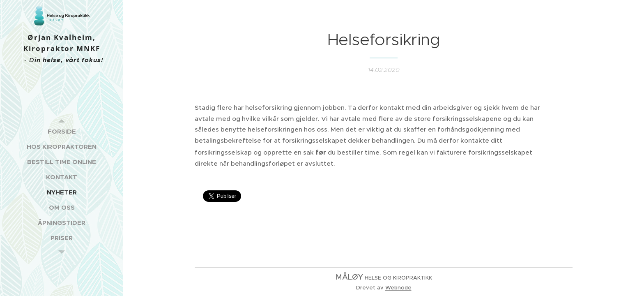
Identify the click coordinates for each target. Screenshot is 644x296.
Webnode (398, 288)
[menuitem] (62, 131)
